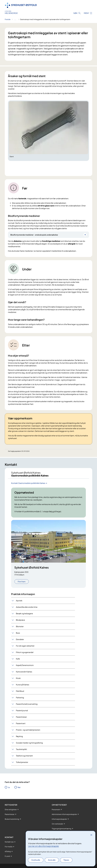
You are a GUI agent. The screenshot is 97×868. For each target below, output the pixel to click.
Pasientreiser (21, 717)
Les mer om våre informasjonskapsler (44, 846)
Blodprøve (20, 620)
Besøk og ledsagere (24, 613)
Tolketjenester (22, 762)
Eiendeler (20, 639)
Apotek (19, 601)
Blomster (20, 626)
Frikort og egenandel (25, 652)
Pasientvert (21, 723)
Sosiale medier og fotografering (29, 743)
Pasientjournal (22, 710)
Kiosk (18, 678)
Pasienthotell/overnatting (27, 704)
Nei (19, 787)
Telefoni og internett (24, 756)
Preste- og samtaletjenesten (28, 730)
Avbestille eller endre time (27, 607)
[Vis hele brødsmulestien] (15, 19)
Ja (9, 787)
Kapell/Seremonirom (25, 665)
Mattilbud (20, 691)
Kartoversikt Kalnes (24, 672)
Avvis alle (52, 860)
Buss (18, 633)
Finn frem (22, 582)
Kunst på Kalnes (23, 685)
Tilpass (66, 860)
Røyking (19, 736)
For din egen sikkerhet (25, 646)
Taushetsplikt (21, 749)
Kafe (18, 659)
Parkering (20, 697)
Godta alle (36, 860)
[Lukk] (91, 835)
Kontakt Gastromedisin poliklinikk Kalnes (28, 483)
